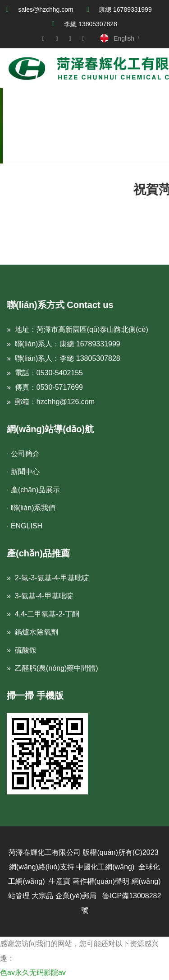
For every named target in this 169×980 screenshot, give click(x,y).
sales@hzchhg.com (46, 9)
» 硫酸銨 (22, 650)
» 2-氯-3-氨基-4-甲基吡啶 (48, 578)
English (124, 38)
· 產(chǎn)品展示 (33, 490)
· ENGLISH (25, 526)
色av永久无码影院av (33, 973)
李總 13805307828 (91, 24)
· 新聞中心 (23, 472)
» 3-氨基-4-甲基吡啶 (40, 596)
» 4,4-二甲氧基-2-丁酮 (43, 614)
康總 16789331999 (125, 9)
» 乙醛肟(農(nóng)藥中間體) (53, 668)
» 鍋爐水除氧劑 (32, 632)
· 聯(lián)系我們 (31, 508)
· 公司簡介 (23, 454)
